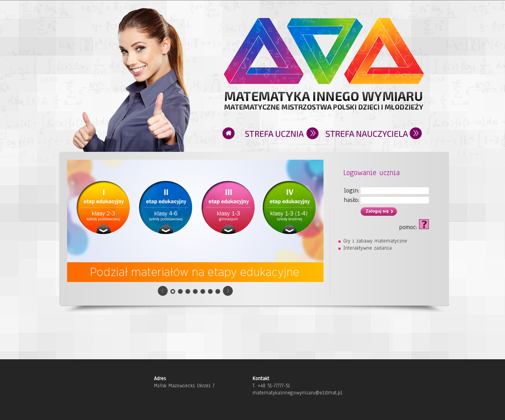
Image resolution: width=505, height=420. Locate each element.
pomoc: (414, 225)
